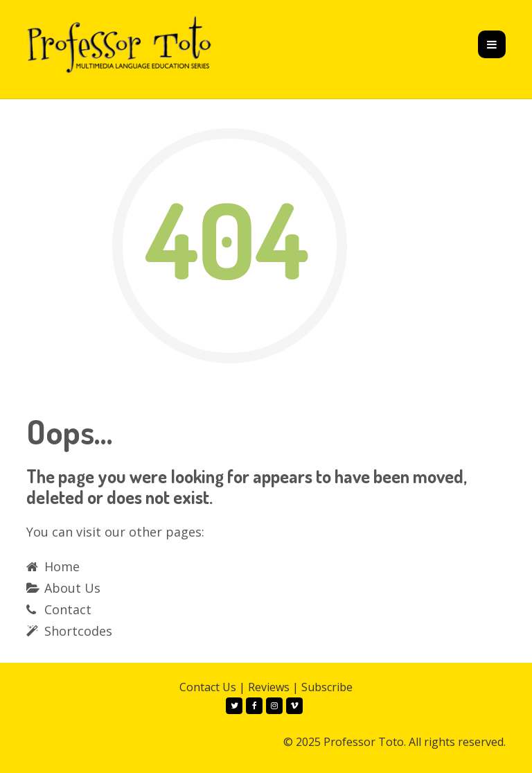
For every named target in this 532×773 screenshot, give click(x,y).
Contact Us (208, 687)
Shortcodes (78, 631)
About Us (72, 588)
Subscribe (327, 687)
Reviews (269, 687)
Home (62, 566)
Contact (68, 609)
